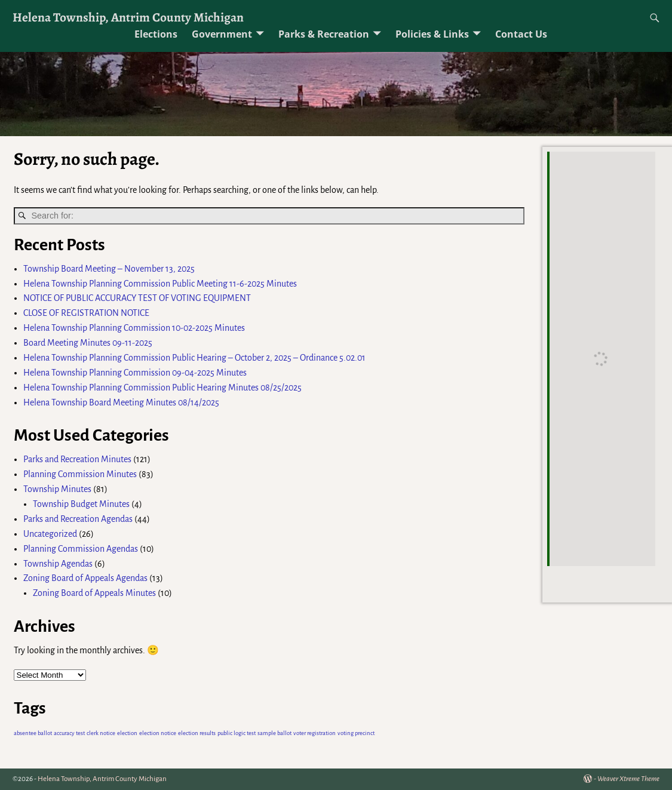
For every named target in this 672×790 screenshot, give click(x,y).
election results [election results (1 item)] (197, 733)
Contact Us (521, 34)
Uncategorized (50, 534)
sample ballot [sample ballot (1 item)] (274, 733)
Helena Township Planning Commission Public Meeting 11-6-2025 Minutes (160, 284)
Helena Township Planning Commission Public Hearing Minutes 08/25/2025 (162, 388)
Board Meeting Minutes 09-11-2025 (88, 343)
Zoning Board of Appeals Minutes (94, 593)
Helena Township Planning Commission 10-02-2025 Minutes (134, 328)
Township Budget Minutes (81, 504)
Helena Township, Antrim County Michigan (128, 17)
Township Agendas (58, 564)
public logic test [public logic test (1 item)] (237, 733)
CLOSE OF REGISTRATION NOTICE (86, 313)
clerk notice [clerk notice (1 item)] (101, 733)
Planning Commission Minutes (80, 474)
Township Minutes (57, 489)
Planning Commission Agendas (81, 549)
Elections (156, 34)
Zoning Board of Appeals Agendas (85, 578)
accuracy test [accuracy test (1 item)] (69, 733)
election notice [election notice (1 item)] (158, 733)
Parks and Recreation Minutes (77, 459)
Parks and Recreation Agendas (78, 519)
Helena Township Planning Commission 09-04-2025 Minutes (135, 373)
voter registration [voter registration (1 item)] (314, 733)
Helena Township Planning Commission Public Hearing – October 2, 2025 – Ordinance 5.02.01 (194, 358)
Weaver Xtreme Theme (628, 779)
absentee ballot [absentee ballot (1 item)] (33, 733)
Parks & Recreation (324, 34)
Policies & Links (432, 34)
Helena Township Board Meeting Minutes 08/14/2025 (121, 402)
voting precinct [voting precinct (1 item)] (356, 733)
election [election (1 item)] (127, 733)
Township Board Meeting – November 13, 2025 (109, 269)
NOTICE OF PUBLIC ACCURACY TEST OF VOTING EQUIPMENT (137, 298)
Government (222, 34)
